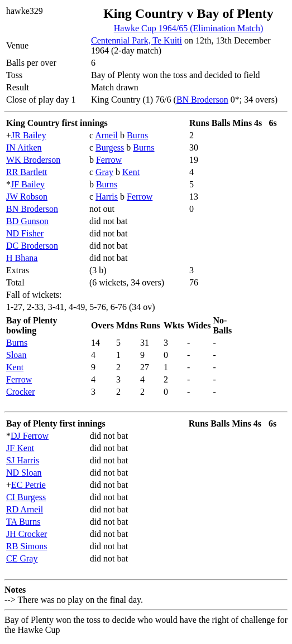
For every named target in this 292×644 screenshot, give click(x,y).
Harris (107, 197)
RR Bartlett (27, 172)
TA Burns (23, 522)
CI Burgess (26, 497)
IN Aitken (24, 147)
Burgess (110, 147)
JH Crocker (27, 534)
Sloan (16, 355)
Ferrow (109, 160)
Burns (137, 135)
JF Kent (20, 448)
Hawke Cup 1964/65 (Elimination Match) (189, 28)
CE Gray (22, 558)
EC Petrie (28, 485)
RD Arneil (25, 509)
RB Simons (27, 546)
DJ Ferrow (30, 436)
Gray (104, 172)
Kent (131, 172)
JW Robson (27, 197)
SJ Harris (23, 460)
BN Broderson (202, 100)
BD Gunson (27, 221)
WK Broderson (33, 160)
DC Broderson (32, 246)
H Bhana (22, 258)
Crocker (21, 392)
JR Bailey (29, 135)
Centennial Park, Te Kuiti (137, 40)
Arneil (106, 135)
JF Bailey (28, 184)
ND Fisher (25, 233)
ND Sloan (24, 473)
